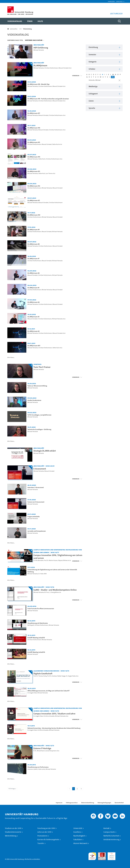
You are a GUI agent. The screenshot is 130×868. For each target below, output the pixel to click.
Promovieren (42, 836)
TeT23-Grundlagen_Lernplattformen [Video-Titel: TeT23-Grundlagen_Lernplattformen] (39, 415)
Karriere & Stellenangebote (48, 840)
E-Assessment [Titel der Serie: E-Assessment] (40, 469)
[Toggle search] (119, 21)
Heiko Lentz (42, 769)
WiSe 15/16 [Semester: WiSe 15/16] (50, 587)
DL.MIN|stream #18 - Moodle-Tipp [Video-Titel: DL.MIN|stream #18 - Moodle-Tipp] (38, 84)
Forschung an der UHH (46, 828)
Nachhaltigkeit (79, 836)
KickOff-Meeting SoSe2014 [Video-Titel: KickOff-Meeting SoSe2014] (36, 652)
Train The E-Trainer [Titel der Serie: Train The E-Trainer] (42, 367)
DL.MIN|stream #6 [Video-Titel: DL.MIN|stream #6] (34, 273)
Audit (100, 853)
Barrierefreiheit (119, 803)
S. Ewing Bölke (54, 592)
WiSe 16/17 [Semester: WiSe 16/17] (55, 552)
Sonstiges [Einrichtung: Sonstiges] (37, 364)
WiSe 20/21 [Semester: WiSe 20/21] (50, 466)
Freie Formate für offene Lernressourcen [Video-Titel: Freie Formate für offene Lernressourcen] (41, 609)
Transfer (41, 843)
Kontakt (107, 828)
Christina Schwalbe (49, 716)
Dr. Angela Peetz (71, 676)
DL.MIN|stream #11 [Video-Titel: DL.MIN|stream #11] (34, 200)
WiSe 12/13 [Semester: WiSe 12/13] (50, 746)
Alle (113, 77)
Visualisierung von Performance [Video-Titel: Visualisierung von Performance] (38, 767)
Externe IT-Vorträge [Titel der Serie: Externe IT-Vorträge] (42, 748)
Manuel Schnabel (64, 68)
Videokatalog (27, 29)
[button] (119, 1)
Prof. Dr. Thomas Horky (40, 676)
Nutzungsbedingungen (104, 803)
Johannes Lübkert (33, 769)
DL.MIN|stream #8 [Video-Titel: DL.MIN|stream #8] (34, 244)
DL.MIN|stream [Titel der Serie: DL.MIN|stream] (40, 65)
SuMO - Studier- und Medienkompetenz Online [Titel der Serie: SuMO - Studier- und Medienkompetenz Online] (55, 590)
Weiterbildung (11, 836)
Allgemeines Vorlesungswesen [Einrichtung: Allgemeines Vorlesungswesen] (46, 671)
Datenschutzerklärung (88, 803)
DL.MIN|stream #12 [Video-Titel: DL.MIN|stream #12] (34, 186)
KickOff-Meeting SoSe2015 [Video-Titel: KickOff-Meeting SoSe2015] (36, 638)
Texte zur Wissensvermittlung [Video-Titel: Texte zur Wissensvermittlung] (37, 386)
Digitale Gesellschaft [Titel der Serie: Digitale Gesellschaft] (43, 673)
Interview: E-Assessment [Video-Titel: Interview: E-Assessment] (36, 487)
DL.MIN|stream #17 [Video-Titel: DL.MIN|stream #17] (34, 113)
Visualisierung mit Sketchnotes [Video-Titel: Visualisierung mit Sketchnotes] (38, 623)
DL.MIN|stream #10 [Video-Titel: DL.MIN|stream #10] (34, 215)
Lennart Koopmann (51, 751)
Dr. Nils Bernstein (39, 560)
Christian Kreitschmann (51, 68)
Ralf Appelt (31, 625)
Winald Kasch (41, 751)
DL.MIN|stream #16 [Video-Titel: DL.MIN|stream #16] (34, 128)
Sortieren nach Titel (15, 40)
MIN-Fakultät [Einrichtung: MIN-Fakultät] (39, 45)
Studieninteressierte (13, 832)
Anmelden (111, 1)
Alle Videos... (11, 357)
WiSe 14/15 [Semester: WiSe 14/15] (65, 671)
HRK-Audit (111, 853)
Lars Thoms (49, 173)
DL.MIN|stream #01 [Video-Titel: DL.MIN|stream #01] (34, 346)
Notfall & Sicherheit (111, 836)
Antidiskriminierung (111, 840)
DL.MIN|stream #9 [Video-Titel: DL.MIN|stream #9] (34, 230)
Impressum (59, 803)
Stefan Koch (56, 144)
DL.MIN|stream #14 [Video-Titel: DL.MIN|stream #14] (34, 157)
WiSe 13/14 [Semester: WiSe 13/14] (55, 711)
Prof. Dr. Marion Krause (51, 560)
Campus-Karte (109, 832)
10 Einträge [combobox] (12, 789)
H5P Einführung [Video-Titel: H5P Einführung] (41, 48)
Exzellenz (77, 832)
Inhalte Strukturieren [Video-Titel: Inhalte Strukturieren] (34, 400)
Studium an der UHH (13, 828)
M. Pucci (47, 592)
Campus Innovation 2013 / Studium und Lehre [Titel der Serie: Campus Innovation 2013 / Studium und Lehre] (54, 714)
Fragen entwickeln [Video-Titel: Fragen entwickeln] (34, 517)
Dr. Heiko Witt (42, 574)
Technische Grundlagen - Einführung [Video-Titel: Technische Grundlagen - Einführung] (39, 429)
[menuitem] (15, 21)
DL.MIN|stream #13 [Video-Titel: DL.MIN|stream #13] (34, 171)
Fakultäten (78, 840)
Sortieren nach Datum (34, 40)
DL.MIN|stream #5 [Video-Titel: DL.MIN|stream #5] (33, 288)
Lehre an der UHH (44, 832)
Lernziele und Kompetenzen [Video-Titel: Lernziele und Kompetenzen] (37, 531)
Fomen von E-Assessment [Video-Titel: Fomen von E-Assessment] (36, 502)
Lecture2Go (14, 29)
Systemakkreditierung (121, 853)
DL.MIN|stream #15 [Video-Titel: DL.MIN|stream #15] (34, 142)
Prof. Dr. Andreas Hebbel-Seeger (56, 676)
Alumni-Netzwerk (80, 843)
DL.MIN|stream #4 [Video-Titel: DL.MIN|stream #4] (34, 302)
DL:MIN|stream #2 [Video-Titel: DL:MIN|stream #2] (34, 331)
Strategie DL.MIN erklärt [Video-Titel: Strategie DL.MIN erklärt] (45, 451)
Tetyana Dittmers (63, 560)
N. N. (35, 751)
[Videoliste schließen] (77, 76)
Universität (78, 828)
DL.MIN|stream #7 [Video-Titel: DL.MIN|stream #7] (33, 259)
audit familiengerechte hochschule (92, 856)
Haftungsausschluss (72, 803)
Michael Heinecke (39, 50)
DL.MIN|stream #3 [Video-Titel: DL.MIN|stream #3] (33, 317)
